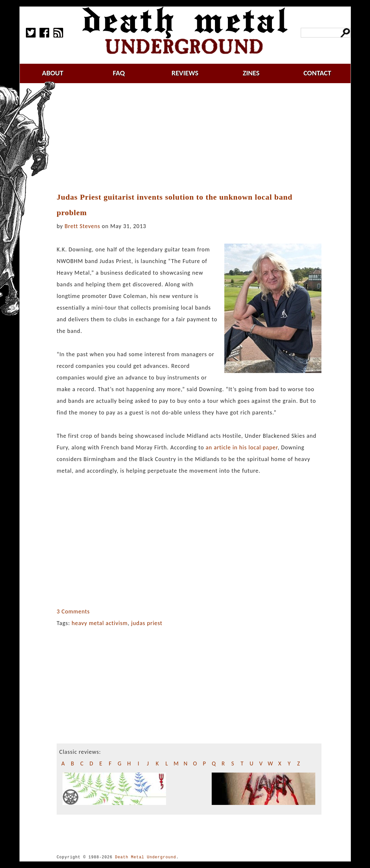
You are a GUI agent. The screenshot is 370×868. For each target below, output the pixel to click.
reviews (185, 73)
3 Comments (73, 611)
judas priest (147, 623)
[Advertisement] (193, 138)
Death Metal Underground (146, 857)
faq (119, 73)
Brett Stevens (83, 226)
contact (317, 73)
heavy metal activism (100, 623)
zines (251, 73)
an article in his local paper (241, 447)
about (53, 73)
